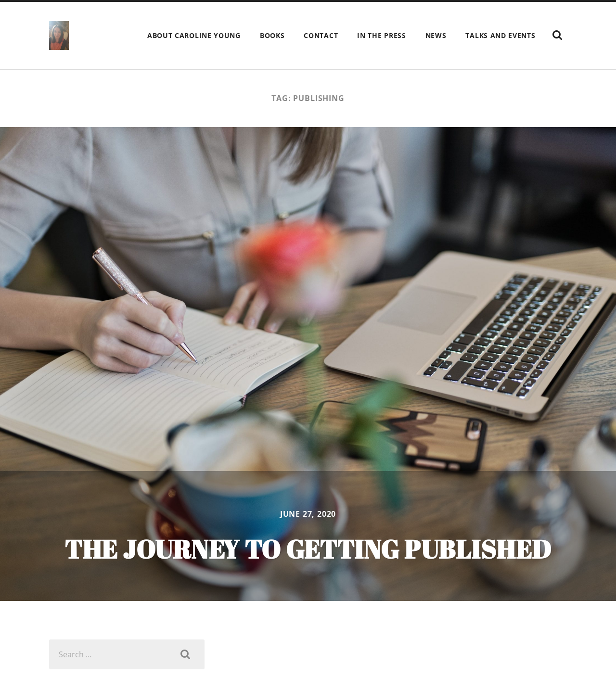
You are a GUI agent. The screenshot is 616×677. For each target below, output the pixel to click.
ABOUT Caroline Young (194, 35)
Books (272, 35)
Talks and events (500, 35)
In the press (381, 35)
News (436, 35)
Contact (321, 35)
